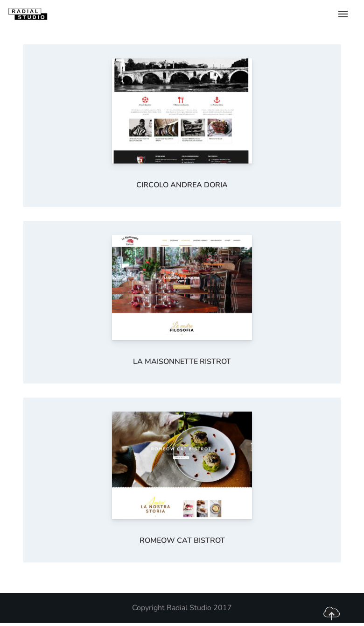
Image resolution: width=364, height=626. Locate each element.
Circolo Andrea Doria (182, 185)
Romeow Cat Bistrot (182, 541)
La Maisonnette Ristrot (182, 362)
